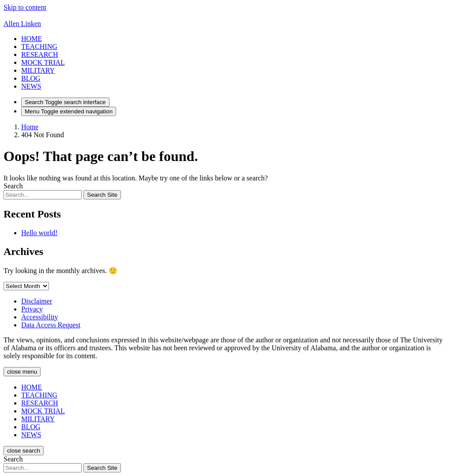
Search (13, 186)
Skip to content (25, 7)
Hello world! (39, 233)
